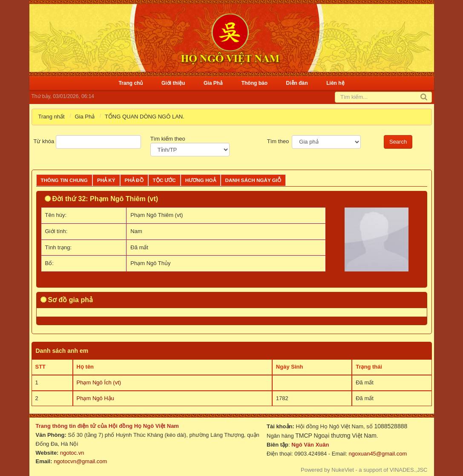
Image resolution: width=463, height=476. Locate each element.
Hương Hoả (201, 180)
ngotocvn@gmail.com (80, 461)
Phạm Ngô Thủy (150, 263)
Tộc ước (164, 180)
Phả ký (106, 180)
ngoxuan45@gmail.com (377, 454)
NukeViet (343, 470)
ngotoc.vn (72, 453)
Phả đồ (134, 180)
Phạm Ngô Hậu (95, 398)
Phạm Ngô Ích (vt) (99, 382)
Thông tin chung (64, 180)
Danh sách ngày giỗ (253, 180)
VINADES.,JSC (409, 470)
